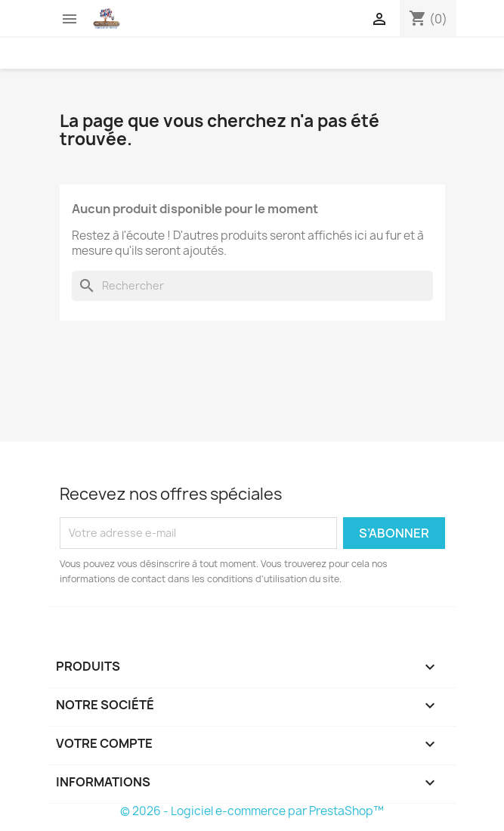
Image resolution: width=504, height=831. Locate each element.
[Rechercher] (252, 286)
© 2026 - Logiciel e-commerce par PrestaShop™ (252, 811)
